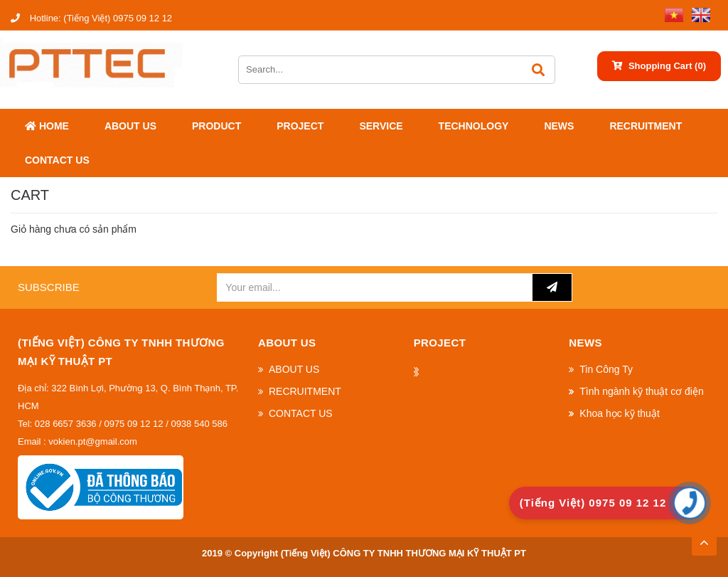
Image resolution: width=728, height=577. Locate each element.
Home (47, 126)
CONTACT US (57, 160)
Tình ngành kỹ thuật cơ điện (641, 391)
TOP (704, 539)
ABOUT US (130, 126)
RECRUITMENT (646, 126)
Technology (474, 126)
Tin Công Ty (606, 369)
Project (300, 126)
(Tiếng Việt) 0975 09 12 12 (91, 18)
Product (216, 126)
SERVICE (381, 126)
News (559, 126)
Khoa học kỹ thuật (620, 413)
